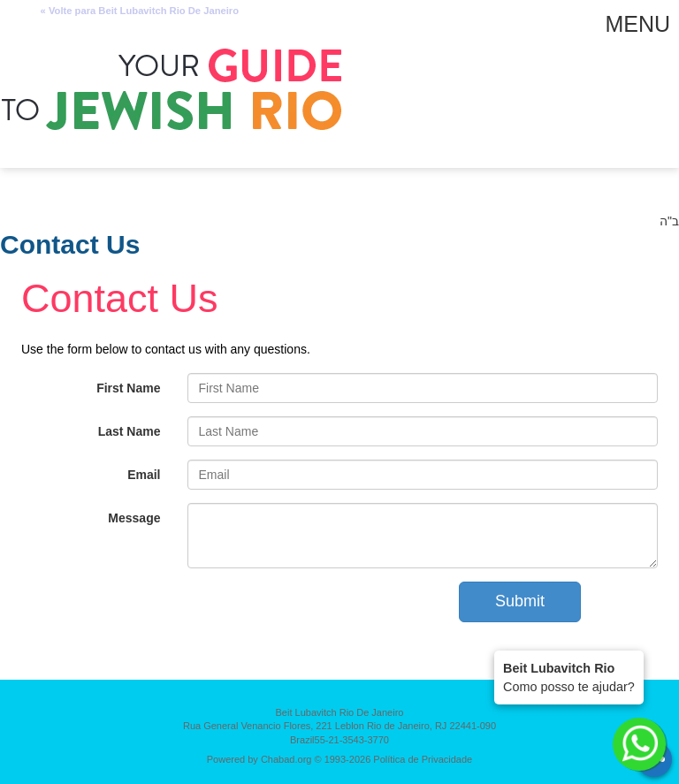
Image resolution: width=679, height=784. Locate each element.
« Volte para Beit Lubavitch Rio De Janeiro (140, 11)
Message (134, 518)
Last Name (130, 431)
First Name (128, 388)
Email (144, 475)
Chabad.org (286, 759)
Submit (520, 601)
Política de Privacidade (423, 759)
